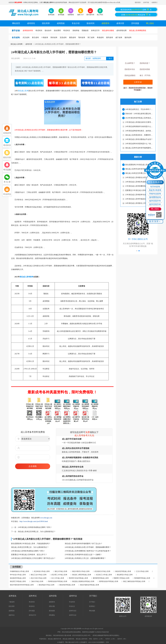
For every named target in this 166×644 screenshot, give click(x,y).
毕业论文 (72, 606)
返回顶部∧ (155, 221)
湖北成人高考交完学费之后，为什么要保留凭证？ (37, 532)
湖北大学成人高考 (61, 571)
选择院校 (12, 611)
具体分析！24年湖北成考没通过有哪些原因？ (139, 114)
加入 (110, 58)
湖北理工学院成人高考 (18, 581)
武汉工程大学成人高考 (39, 578)
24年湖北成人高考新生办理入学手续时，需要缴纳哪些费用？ (88, 547)
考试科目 (32, 606)
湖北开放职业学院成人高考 (90, 585)
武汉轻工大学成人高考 (104, 575)
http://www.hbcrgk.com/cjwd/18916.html (34, 521)
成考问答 (120, 23)
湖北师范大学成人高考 (125, 575)
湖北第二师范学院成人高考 (82, 575)
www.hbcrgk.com (46, 518)
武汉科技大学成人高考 (42, 571)
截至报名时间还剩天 (136, 9)
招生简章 (46, 23)
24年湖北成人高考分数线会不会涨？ (139, 139)
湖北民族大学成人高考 (46, 585)
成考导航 (146, 2)
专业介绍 (76, 23)
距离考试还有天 (136, 15)
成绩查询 (105, 23)
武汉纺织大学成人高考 (102, 571)
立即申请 (138, 82)
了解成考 (12, 602)
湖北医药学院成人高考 (18, 578)
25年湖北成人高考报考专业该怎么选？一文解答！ (84, 555)
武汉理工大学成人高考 (59, 575)
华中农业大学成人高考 (18, 575)
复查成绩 (52, 611)
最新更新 (138, 2)
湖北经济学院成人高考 (123, 571)
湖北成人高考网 (16, 44)
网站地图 (92, 611)
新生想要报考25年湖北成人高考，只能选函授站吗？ (31, 544)
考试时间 (32, 602)
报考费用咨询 (155, 197)
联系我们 (92, 606)
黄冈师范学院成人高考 (101, 578)
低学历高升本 (155, 204)
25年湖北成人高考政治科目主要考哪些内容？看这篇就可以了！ (139, 122)
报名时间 (91, 23)
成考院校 (61, 23)
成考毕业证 (73, 611)
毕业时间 (72, 602)
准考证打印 (32, 615)
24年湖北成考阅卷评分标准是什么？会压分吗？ (139, 126)
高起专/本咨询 (155, 190)
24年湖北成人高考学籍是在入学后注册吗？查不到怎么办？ (33, 558)
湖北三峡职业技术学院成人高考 (134, 581)
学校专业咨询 (155, 194)
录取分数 (52, 606)
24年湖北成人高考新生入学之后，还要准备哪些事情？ (85, 558)
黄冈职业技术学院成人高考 (109, 581)
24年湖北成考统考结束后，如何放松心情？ (139, 131)
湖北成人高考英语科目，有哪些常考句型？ (139, 135)
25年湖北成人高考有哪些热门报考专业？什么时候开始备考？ (88, 551)
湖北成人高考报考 (26, 277)
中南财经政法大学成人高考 (19, 571)
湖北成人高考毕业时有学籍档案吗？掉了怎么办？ (84, 544)
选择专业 (12, 615)
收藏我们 (155, 2)
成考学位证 (73, 615)
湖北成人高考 (23, 91)
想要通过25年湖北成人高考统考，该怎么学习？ (29, 555)
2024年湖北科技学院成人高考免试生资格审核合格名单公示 (139, 118)
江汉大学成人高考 (142, 571)
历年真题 (135, 23)
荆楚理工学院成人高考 (121, 578)
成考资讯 (31, 23)
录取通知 (52, 615)
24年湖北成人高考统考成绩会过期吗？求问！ (35, 527)
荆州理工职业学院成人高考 (78, 578)
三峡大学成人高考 (37, 581)
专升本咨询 (155, 187)
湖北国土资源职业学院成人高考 (83, 581)
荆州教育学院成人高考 (142, 578)
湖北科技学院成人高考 (67, 585)
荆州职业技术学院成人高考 (58, 581)
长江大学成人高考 (58, 578)
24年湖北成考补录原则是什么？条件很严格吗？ (139, 144)
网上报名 (150, 23)
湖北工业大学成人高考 (39, 575)
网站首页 (16, 23)
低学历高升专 (155, 201)
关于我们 (92, 602)
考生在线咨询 (155, 182)
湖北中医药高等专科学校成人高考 (22, 585)
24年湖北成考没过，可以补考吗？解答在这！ (139, 109)
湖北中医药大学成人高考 (81, 571)
